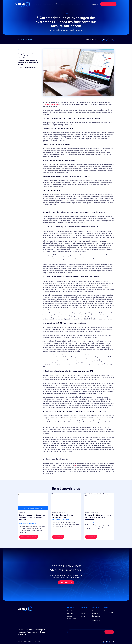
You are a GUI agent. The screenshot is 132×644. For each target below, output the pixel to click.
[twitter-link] (107, 642)
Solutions (39, 4)
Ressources (70, 4)
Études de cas (60, 4)
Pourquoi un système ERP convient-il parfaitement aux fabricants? (27, 56)
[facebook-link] (103, 642)
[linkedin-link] (110, 642)
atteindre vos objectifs (51, 104)
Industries (70, 611)
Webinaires (95, 613)
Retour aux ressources (27, 39)
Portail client (93, 4)
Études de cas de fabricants (27, 67)
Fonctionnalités (49, 4)
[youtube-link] (113, 642)
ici (76, 465)
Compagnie (80, 4)
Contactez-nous (84, 611)
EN (98, 4)
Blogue (94, 611)
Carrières (82, 616)
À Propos (82, 613)
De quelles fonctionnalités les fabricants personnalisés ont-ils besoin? (28, 62)
